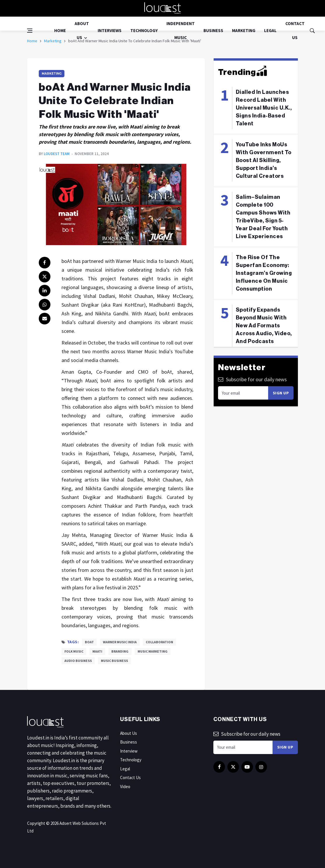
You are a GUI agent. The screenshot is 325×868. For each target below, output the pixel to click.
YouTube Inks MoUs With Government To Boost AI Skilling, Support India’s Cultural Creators (264, 160)
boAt (89, 642)
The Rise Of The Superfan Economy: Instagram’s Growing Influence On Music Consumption (264, 273)
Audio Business (78, 661)
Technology (144, 30)
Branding (120, 651)
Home (60, 30)
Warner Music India (120, 642)
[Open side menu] (30, 31)
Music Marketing (153, 651)
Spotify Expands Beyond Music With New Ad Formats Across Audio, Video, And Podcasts (264, 326)
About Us (82, 30)
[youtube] (247, 767)
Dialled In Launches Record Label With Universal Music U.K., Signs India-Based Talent (264, 108)
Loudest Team (57, 154)
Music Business (114, 661)
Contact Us (295, 30)
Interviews (110, 30)
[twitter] (45, 277)
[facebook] (45, 263)
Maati (97, 651)
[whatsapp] (45, 305)
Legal (270, 30)
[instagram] (261, 767)
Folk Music (74, 651)
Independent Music (181, 30)
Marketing (244, 30)
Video (125, 787)
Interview (129, 751)
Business (213, 30)
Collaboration (159, 642)
